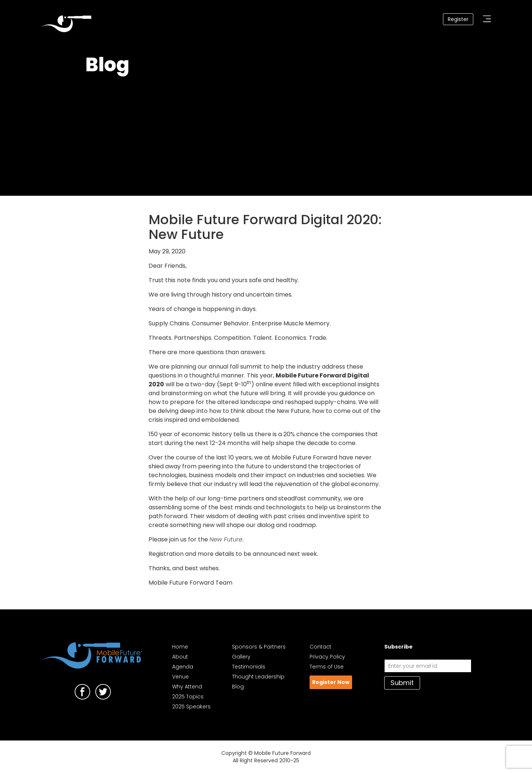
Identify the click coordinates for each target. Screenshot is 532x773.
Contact (320, 647)
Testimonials (249, 667)
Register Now (331, 682)
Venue (180, 677)
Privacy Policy (327, 657)
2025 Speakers (191, 707)
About (180, 657)
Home (180, 647)
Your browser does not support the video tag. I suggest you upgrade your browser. (266, 133)
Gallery (241, 657)
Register (458, 19)
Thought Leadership (258, 677)
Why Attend (187, 687)
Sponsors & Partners (259, 647)
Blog (238, 687)
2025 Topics (188, 697)
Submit (402, 683)
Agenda (183, 667)
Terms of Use (327, 667)
